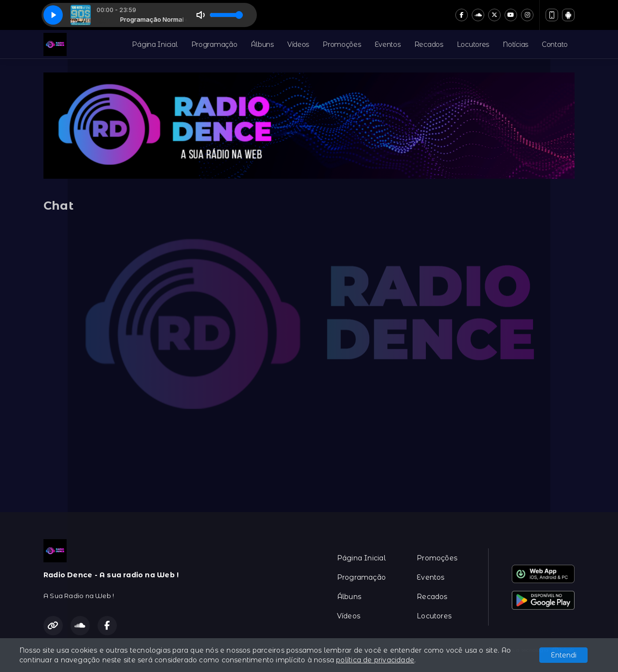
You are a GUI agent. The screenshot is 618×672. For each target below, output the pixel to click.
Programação (214, 44)
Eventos (388, 44)
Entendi (564, 655)
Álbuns (262, 44)
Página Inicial (154, 44)
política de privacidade (375, 660)
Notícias (515, 44)
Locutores (473, 44)
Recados (429, 44)
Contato (555, 44)
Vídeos (298, 44)
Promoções (342, 44)
